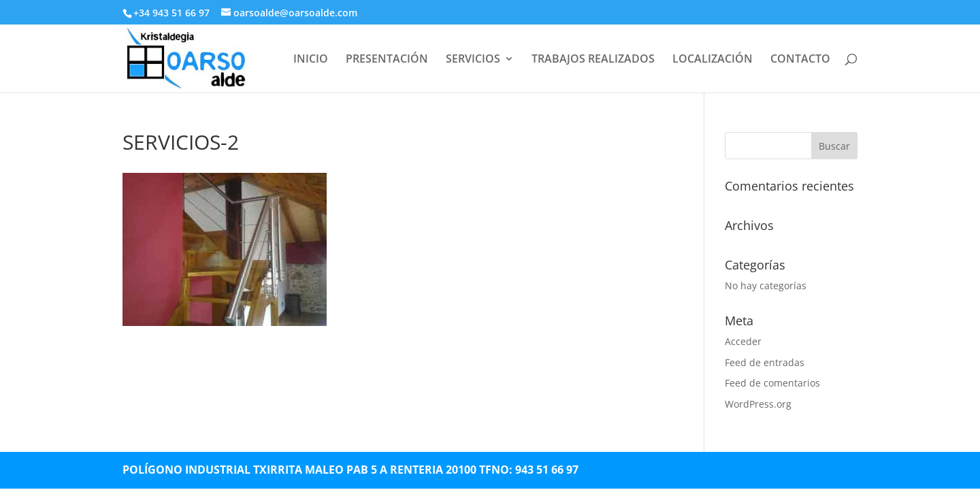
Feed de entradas (765, 362)
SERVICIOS (473, 60)
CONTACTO (800, 60)
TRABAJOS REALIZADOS (593, 60)
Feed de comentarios (772, 383)
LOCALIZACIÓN (713, 60)
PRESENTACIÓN (387, 60)
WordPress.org (758, 404)
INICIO (311, 60)
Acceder (743, 341)
